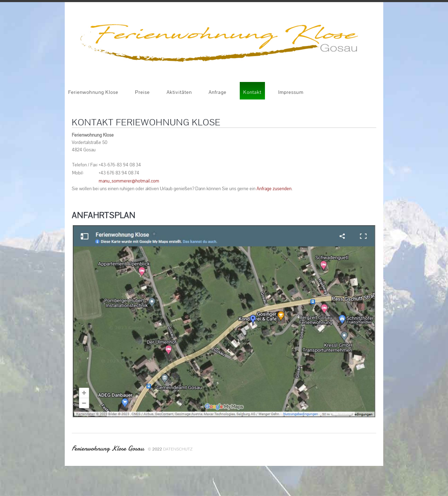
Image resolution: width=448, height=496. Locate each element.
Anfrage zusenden (274, 189)
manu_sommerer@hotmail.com (129, 181)
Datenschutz (178, 449)
